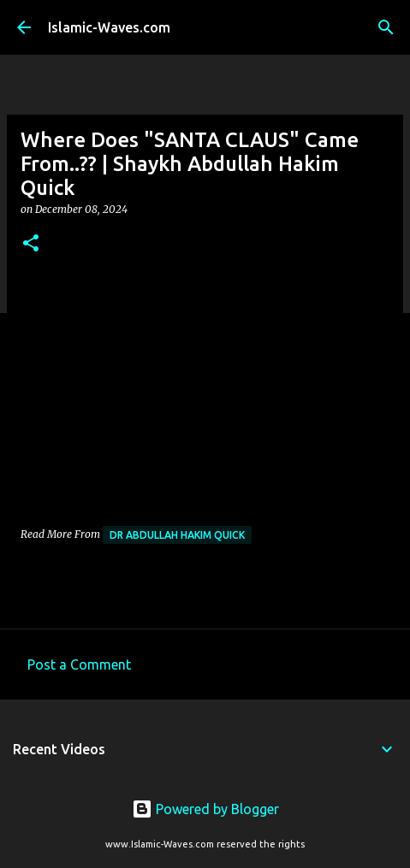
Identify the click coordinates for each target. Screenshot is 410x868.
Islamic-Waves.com (109, 27)
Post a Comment (79, 664)
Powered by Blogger (205, 809)
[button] (31, 244)
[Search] (386, 27)
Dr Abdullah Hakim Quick (177, 535)
